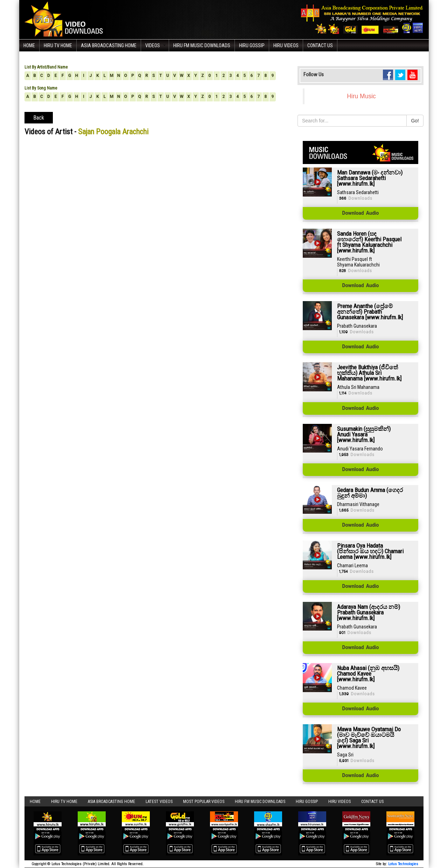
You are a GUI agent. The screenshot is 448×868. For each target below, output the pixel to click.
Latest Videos (159, 802)
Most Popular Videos (204, 802)
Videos (153, 45)
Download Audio (361, 213)
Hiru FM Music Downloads (202, 45)
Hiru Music (361, 96)
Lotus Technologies (403, 864)
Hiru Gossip (252, 45)
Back (39, 118)
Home (29, 45)
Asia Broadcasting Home (109, 45)
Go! (415, 121)
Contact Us (320, 45)
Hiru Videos (286, 45)
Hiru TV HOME (58, 45)
